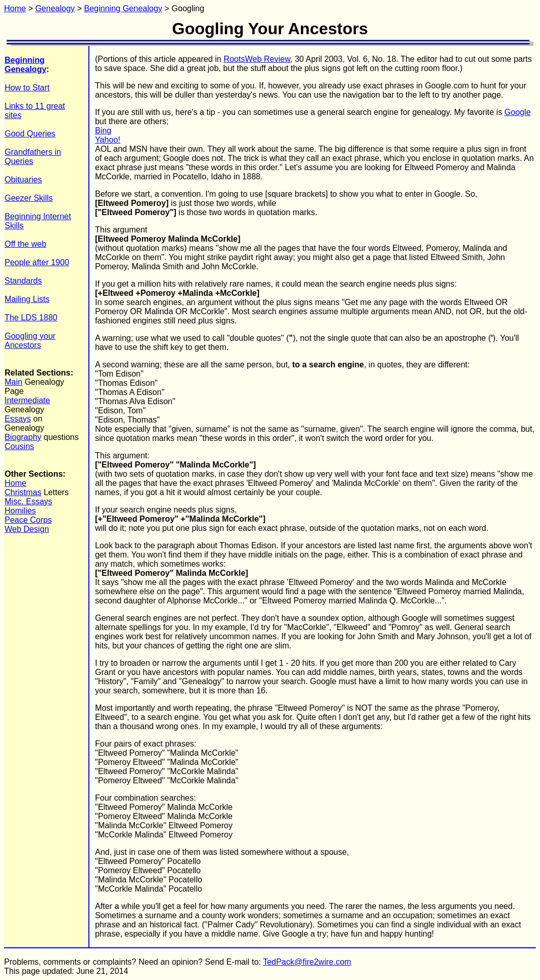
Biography (23, 437)
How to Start (27, 88)
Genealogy (55, 8)
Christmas (23, 492)
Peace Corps (28, 520)
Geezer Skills (29, 198)
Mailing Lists (27, 299)
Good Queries (30, 134)
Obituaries (23, 180)
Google (518, 112)
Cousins (19, 446)
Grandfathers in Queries (33, 157)
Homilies (20, 511)
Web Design (27, 529)
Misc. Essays (28, 501)
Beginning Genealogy (123, 8)
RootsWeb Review (257, 59)
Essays (18, 419)
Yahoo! (108, 140)
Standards (23, 281)
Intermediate (27, 400)
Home (15, 8)
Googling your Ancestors (30, 341)
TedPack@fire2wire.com (307, 962)
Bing (103, 131)
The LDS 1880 (31, 318)
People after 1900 (37, 262)
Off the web (26, 244)
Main (14, 382)
